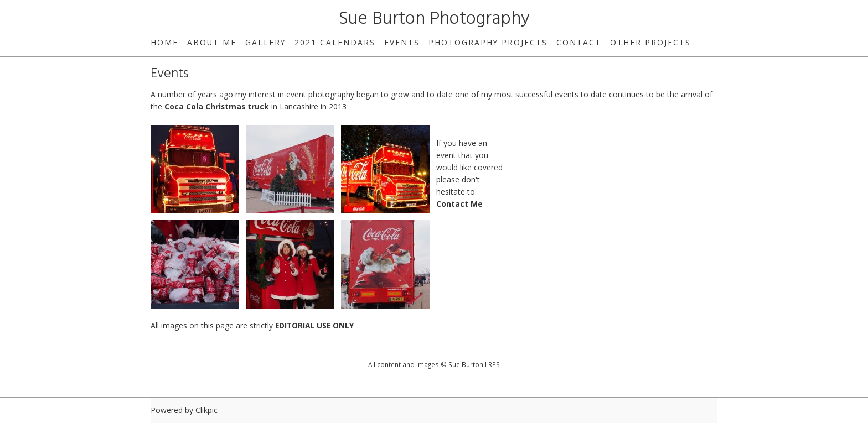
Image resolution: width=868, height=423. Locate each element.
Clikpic (206, 410)
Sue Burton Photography (434, 19)
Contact (579, 42)
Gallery (265, 42)
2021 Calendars (335, 42)
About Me (212, 42)
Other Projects (650, 42)
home (164, 42)
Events (402, 42)
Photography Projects (488, 42)
